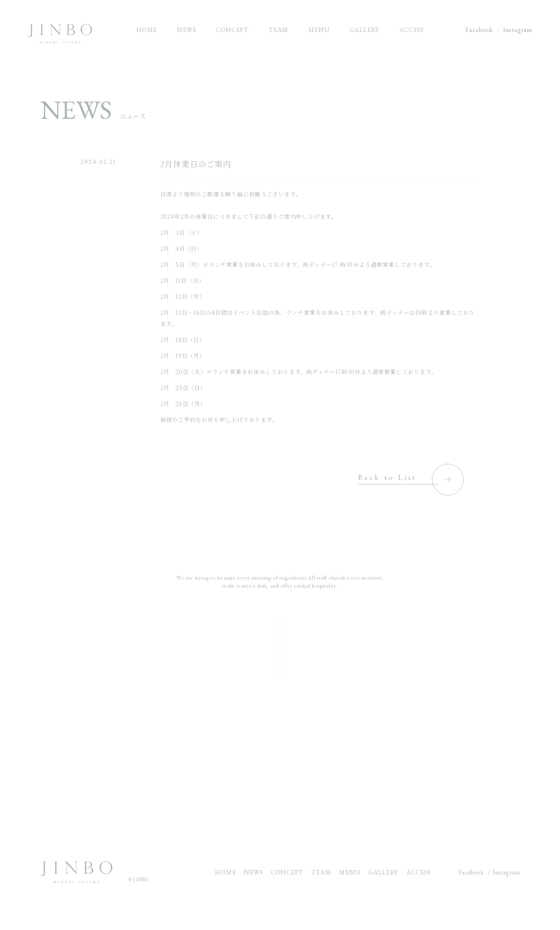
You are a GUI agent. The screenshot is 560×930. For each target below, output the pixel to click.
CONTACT (280, 783)
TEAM (321, 872)
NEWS (253, 872)
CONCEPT (287, 872)
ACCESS (418, 872)
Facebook (479, 30)
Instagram (518, 30)
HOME (225, 872)
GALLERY (384, 872)
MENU (350, 872)
